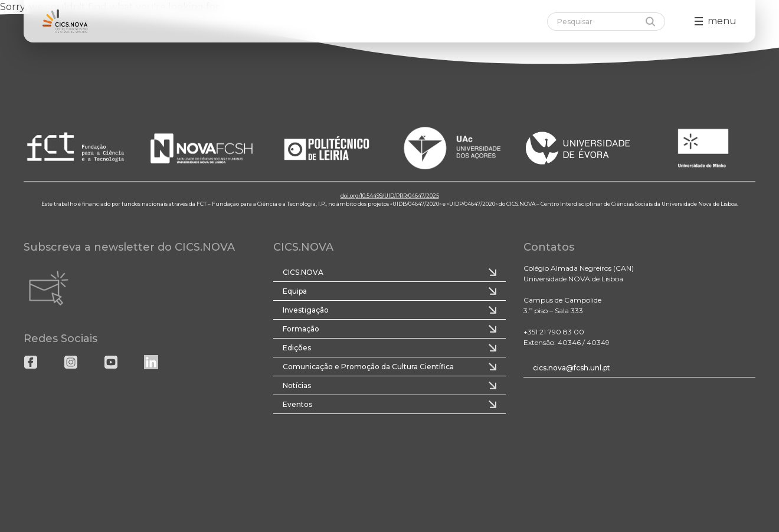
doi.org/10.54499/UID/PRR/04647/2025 (390, 196)
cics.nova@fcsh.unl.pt (572, 368)
